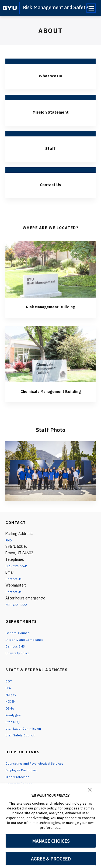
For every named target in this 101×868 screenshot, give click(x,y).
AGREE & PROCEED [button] (51, 859)
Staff (50, 148)
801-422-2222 (18, 611)
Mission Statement (51, 112)
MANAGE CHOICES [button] (51, 841)
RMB (9, 547)
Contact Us (51, 184)
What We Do (51, 75)
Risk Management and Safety (55, 7)
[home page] (10, 8)
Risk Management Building (50, 306)
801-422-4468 (18, 573)
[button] (90, 789)
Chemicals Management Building (50, 394)
